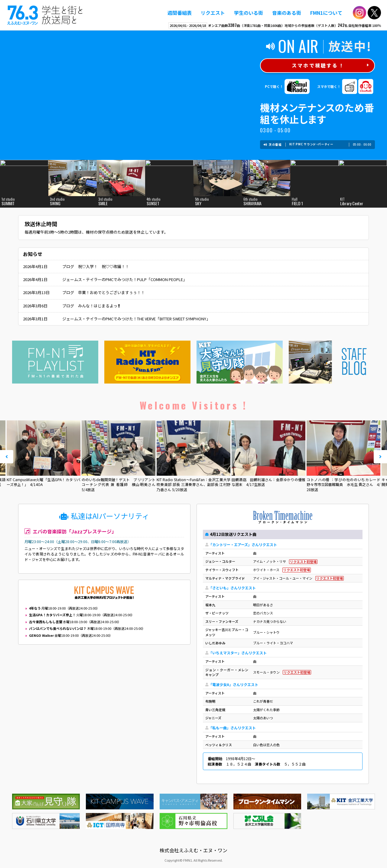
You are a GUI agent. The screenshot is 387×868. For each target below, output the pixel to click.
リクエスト (213, 13)
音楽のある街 (287, 13)
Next (380, 457)
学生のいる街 (249, 13)
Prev (7, 457)
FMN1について (326, 13)
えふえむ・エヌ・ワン (45, 15)
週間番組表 (180, 13)
